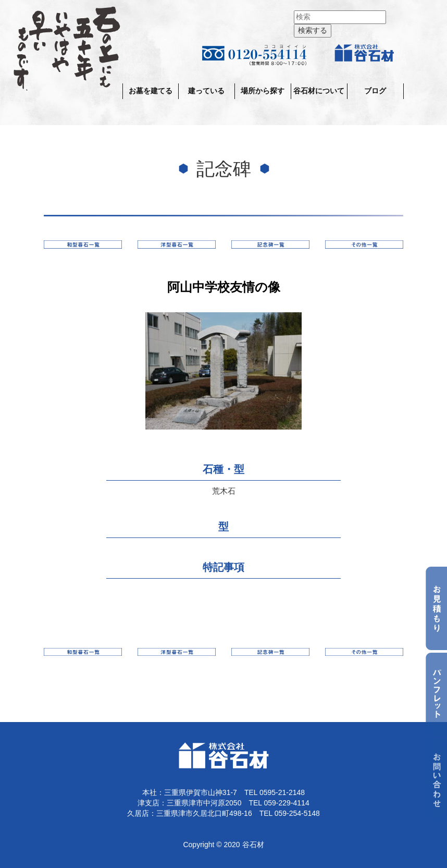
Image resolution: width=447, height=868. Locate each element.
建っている (206, 91)
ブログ (375, 91)
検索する (313, 30)
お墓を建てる (151, 91)
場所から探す (263, 91)
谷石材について (319, 91)
